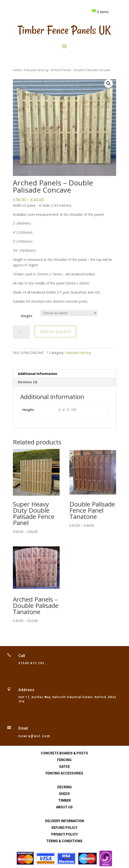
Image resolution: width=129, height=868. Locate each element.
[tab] (64, 374)
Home (17, 70)
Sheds (64, 794)
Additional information (38, 374)
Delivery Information (64, 821)
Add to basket (55, 331)
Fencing (64, 760)
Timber (64, 800)
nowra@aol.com (34, 736)
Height (27, 316)
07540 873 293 (31, 663)
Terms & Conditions (64, 841)
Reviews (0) (28, 382)
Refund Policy (64, 828)
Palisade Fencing (36, 70)
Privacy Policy (64, 834)
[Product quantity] (21, 332)
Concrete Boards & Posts (64, 753)
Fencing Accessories (64, 773)
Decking (64, 787)
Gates (64, 767)
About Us (64, 807)
